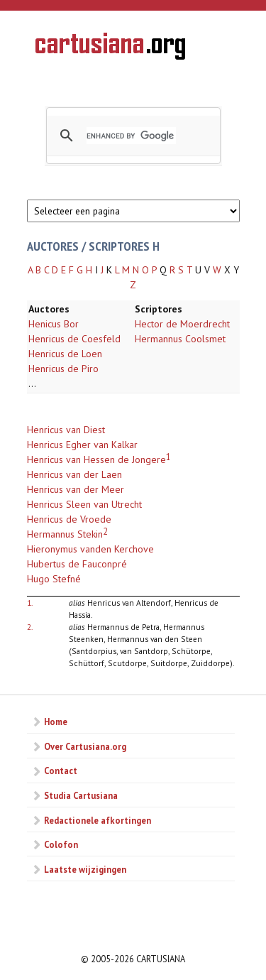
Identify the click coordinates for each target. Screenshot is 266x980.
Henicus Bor (54, 324)
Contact (61, 771)
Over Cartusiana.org (85, 746)
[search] (131, 136)
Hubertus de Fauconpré (77, 564)
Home (56, 722)
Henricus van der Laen (74, 474)
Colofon (61, 844)
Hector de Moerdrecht (182, 324)
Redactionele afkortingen (98, 820)
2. (30, 627)
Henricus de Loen (65, 354)
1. (30, 603)
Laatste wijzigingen (85, 869)
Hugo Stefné (54, 579)
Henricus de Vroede (69, 519)
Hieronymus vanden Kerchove (90, 549)
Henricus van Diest (66, 430)
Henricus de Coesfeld (74, 339)
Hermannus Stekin (65, 534)
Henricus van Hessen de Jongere (96, 459)
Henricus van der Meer (76, 489)
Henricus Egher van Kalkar (82, 445)
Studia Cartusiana (81, 795)
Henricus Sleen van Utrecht (84, 504)
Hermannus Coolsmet (180, 339)
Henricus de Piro (63, 369)
